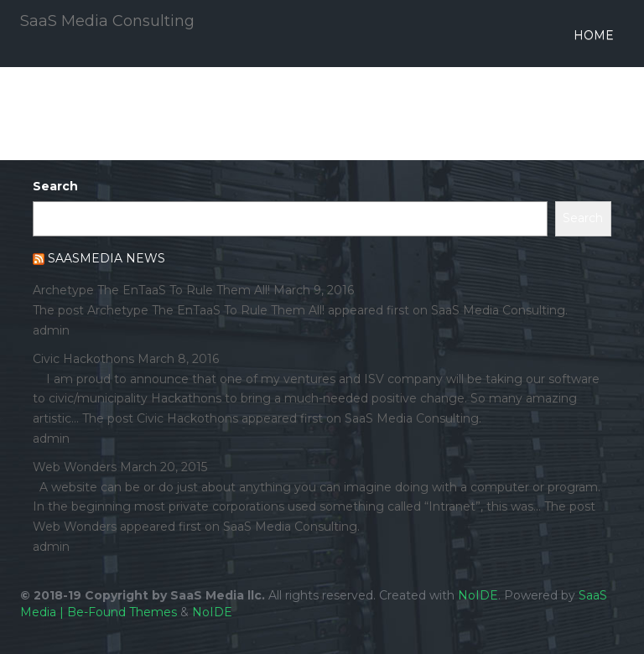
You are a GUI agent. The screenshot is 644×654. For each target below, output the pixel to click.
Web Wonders (75, 467)
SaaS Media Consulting (107, 21)
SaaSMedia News (106, 258)
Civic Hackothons (83, 359)
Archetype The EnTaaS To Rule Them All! (151, 290)
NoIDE (478, 595)
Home (594, 35)
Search (55, 186)
